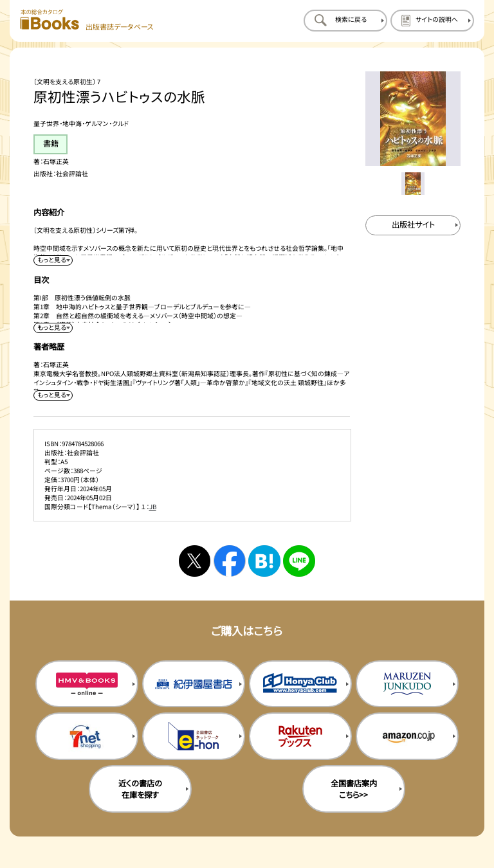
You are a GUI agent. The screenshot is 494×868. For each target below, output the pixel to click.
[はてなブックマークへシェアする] (264, 561)
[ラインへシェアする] (299, 561)
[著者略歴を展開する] (53, 395)
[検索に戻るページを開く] (345, 21)
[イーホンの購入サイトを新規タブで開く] (194, 736)
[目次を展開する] (53, 328)
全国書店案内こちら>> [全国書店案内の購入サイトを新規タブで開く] (354, 789)
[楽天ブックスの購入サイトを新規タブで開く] (300, 736)
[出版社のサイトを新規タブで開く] (413, 225)
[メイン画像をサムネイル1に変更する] (413, 184)
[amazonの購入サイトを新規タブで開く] (407, 736)
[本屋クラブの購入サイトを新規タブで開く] (300, 684)
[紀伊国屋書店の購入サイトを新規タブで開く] (194, 684)
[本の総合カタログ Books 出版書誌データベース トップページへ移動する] (87, 20)
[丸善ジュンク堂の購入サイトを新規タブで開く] (407, 684)
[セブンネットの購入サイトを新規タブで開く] (87, 736)
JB (153, 507)
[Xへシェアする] (195, 561)
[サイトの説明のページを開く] (432, 21)
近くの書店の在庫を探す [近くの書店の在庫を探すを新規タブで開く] (140, 789)
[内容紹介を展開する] (53, 260)
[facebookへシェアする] (229, 561)
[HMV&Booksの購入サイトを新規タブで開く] (87, 684)
